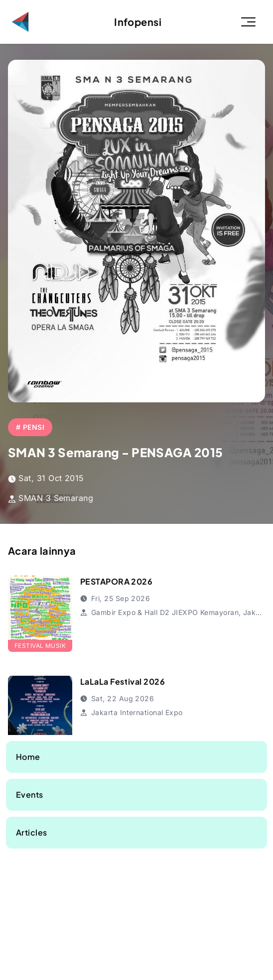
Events (30, 795)
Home (28, 757)
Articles (32, 832)
